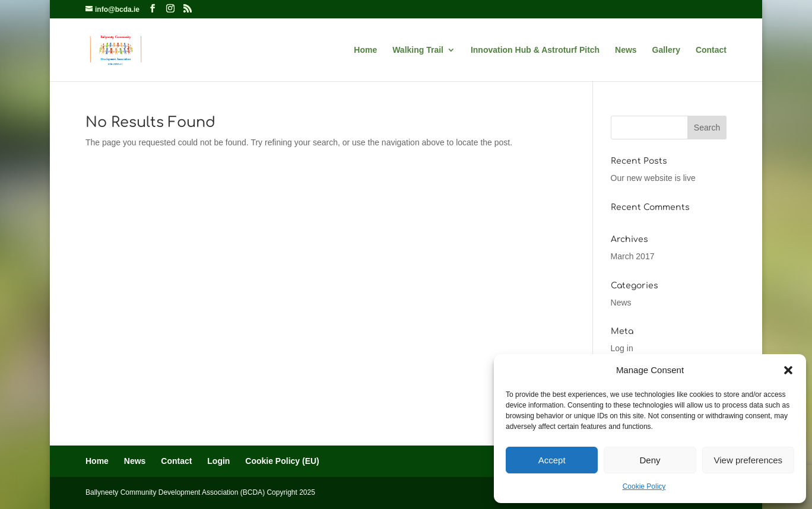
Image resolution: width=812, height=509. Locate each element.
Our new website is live (653, 178)
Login (218, 461)
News (626, 50)
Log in (622, 348)
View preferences (748, 460)
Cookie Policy (644, 486)
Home (365, 50)
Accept (552, 460)
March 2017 (633, 256)
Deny (650, 460)
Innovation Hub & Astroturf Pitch (535, 50)
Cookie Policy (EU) (282, 461)
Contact (711, 50)
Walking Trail (418, 50)
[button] (788, 370)
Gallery (666, 50)
